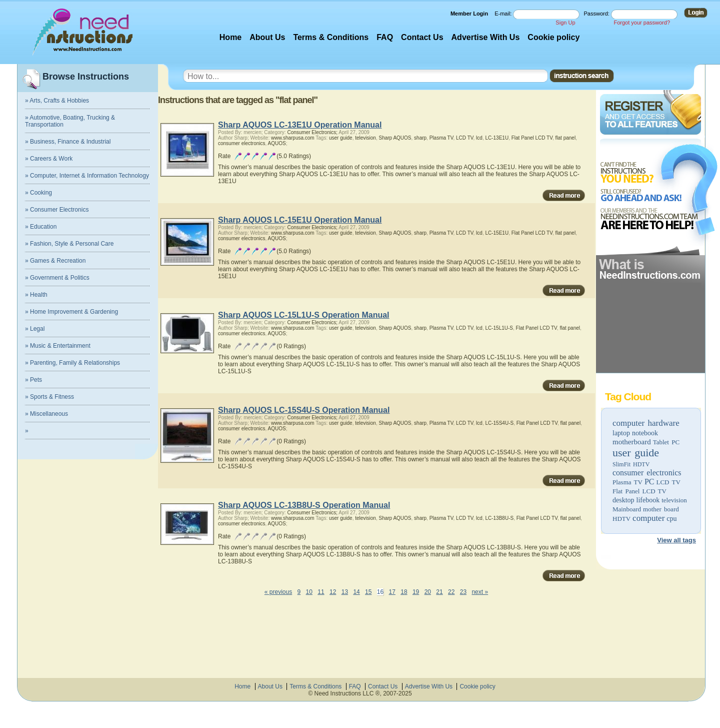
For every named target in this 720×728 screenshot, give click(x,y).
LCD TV (668, 482)
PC (649, 482)
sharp (420, 138)
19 (416, 592)
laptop (621, 433)
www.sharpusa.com (293, 138)
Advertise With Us (486, 37)
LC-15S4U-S (499, 423)
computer (648, 518)
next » (480, 592)
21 (439, 592)
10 (309, 592)
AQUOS (277, 143)
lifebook (648, 500)
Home (230, 37)
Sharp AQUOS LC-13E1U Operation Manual (300, 125)
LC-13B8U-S (499, 518)
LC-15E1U (497, 233)
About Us (267, 37)
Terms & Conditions (331, 37)
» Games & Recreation (55, 261)
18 (404, 592)
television (674, 500)
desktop (623, 500)
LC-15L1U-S (499, 328)
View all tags (676, 540)
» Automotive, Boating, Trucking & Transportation (70, 121)
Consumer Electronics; (312, 132)
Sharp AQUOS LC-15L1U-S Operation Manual (304, 315)
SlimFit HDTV (631, 464)
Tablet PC (666, 442)
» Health (36, 295)
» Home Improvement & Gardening (71, 312)
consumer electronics (647, 473)
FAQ (385, 37)
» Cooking (38, 193)
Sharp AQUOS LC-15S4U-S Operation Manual (304, 410)
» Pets (33, 380)
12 (333, 592)
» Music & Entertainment (58, 346)
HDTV (621, 519)
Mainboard (627, 509)
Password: (597, 14)
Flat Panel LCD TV (639, 491)
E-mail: (504, 14)
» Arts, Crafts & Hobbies (57, 101)
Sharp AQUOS (395, 138)
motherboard (632, 442)
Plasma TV (627, 482)
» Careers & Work (49, 159)
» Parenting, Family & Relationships (72, 363)
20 (428, 592)
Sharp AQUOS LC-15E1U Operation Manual (300, 220)
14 (356, 592)
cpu (671, 519)
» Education (41, 227)
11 (321, 592)
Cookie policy (553, 37)
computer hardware (646, 423)
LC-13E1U (497, 138)
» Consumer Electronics (57, 210)
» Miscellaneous (46, 414)
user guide (636, 453)
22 (451, 592)
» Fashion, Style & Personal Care (69, 244)
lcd (479, 138)
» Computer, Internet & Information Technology (87, 176)
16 (380, 592)
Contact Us (422, 37)
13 (345, 592)
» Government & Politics (57, 278)
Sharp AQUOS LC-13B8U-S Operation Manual (304, 505)
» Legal (35, 329)
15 (368, 592)
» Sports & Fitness (49, 397)
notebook (645, 433)
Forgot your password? (642, 23)
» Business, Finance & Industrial (68, 142)
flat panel (566, 138)
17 (392, 592)
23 (463, 592)
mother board (661, 509)
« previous (278, 592)
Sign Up (565, 23)
